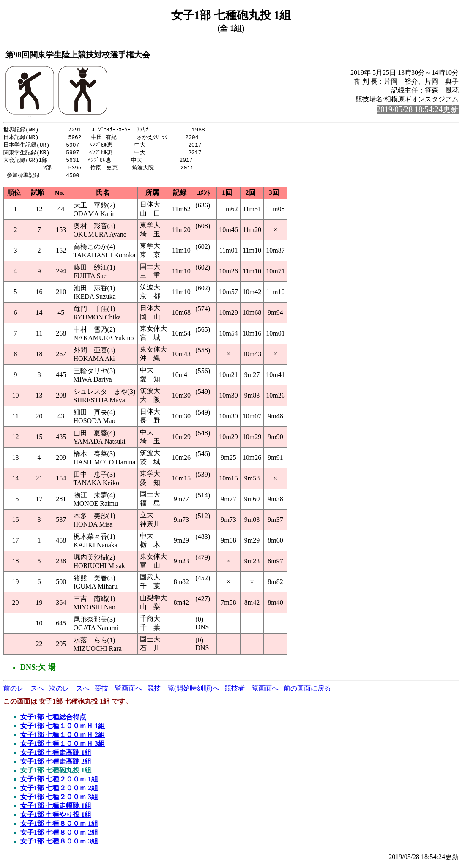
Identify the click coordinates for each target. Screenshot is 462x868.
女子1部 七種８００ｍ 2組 (59, 835)
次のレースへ (69, 691)
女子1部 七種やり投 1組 (56, 818)
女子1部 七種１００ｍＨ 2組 (63, 738)
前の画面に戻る (307, 691)
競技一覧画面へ (118, 691)
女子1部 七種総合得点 (53, 720)
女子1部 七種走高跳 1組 (56, 755)
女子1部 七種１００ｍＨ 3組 (63, 747)
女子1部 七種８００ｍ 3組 (59, 844)
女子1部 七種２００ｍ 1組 (59, 782)
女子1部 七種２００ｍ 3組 (59, 800)
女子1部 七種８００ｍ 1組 (59, 826)
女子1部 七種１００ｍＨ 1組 (63, 729)
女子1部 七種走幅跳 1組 (56, 809)
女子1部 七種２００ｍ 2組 (59, 791)
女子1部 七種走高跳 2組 (56, 764)
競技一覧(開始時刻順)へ (183, 691)
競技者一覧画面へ (252, 691)
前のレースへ (24, 691)
